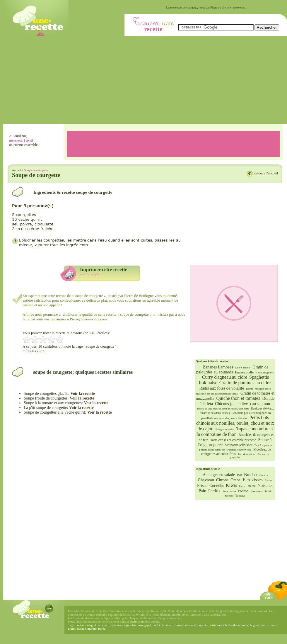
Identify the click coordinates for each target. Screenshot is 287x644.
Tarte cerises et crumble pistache (233, 440)
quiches (116, 625)
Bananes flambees (218, 367)
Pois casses (229, 491)
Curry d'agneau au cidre (225, 377)
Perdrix (214, 491)
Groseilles (217, 486)
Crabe (235, 480)
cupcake (203, 625)
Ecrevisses (252, 480)
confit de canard (163, 625)
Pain (202, 491)
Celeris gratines (243, 368)
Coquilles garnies (265, 373)
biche (245, 625)
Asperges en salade (219, 475)
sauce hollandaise (229, 625)
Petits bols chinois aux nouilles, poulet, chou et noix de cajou (235, 423)
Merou (251, 486)
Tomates (240, 496)
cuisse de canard (186, 625)
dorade (81, 628)
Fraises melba (245, 372)
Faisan (269, 480)
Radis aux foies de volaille (222, 388)
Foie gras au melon (225, 430)
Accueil (17, 170)
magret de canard (98, 625)
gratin (72, 628)
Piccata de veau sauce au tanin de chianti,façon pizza (223, 409)
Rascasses (256, 491)
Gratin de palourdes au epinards (232, 369)
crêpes (127, 625)
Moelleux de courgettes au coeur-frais (236, 452)
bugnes (255, 625)
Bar (239, 475)
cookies (81, 625)
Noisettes (265, 485)
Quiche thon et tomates (238, 398)
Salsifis (268, 491)
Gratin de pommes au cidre (245, 383)
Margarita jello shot (238, 445)
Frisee (202, 485)
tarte (213, 625)
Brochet (251, 475)
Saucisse (229, 496)
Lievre (242, 486)
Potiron (243, 491)
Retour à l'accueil (266, 173)
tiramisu (137, 625)
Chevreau (206, 480)
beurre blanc (269, 625)
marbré (92, 628)
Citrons (222, 480)
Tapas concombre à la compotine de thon (235, 432)
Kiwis (232, 485)
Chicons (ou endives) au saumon (242, 404)
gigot (148, 625)
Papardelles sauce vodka (239, 450)
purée (102, 628)
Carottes (264, 475)
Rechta (249, 389)
